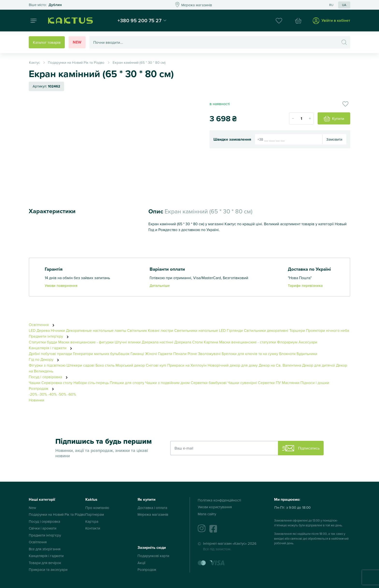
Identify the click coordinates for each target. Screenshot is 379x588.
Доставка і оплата (152, 508)
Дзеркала (183, 342)
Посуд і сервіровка (50, 377)
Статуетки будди (43, 342)
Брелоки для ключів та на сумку (250, 354)
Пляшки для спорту (127, 383)
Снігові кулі (156, 365)
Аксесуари (308, 342)
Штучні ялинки (128, 342)
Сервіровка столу (57, 383)
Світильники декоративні (266, 330)
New (77, 42)
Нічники (58, 330)
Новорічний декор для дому (233, 365)
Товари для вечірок (45, 563)
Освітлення (43, 325)
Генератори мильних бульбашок (101, 354)
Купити (334, 119)
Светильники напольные (196, 330)
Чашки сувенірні (242, 383)
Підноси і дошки (315, 383)
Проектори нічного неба (328, 330)
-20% (33, 394)
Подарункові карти (153, 556)
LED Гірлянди (231, 330)
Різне (192, 354)
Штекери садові (80, 365)
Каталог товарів (47, 42)
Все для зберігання (45, 549)
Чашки (35, 383)
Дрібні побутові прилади (50, 354)
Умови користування (215, 507)
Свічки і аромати (43, 528)
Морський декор (130, 365)
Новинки (36, 400)
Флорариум (287, 342)
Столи (197, 342)
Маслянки (291, 383)
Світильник (137, 330)
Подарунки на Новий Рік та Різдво (57, 514)
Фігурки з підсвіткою (47, 365)
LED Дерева (39, 330)
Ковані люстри (161, 330)
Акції (141, 563)
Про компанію (97, 508)
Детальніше (160, 286)
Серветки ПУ (269, 383)
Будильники (307, 354)
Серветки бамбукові (209, 383)
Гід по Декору (45, 359)
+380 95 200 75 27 (139, 20)
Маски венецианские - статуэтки (248, 342)
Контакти (93, 528)
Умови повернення (61, 286)
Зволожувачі (209, 354)
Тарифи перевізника (305, 286)
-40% (52, 394)
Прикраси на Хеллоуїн (187, 365)
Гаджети (165, 354)
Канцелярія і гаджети (52, 348)
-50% (62, 394)
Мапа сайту (207, 514)
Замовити (334, 139)
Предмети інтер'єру (50, 336)
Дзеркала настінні (157, 342)
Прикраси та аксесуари (48, 570)
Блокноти (287, 354)
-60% (72, 394)
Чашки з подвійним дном (168, 383)
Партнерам (95, 514)
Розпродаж (43, 388)
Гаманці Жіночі (144, 354)
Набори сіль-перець (91, 383)
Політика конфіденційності (219, 500)
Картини (211, 342)
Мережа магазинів (153, 514)
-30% (43, 394)
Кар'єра (92, 521)
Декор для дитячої (319, 365)
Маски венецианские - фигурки (86, 342)
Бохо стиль (105, 365)
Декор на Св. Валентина (280, 365)
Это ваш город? (45, 5)
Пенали (180, 354)
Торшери (297, 330)
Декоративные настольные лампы (96, 330)
